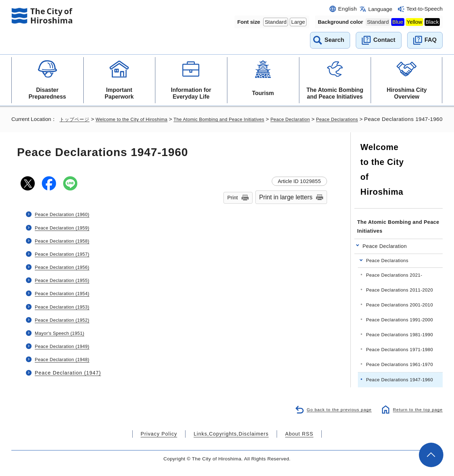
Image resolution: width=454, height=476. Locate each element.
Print (233, 207)
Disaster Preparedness (47, 93)
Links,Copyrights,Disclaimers (230, 443)
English (347, 9)
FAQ (431, 40)
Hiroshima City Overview (407, 93)
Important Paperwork (119, 93)
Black (432, 22)
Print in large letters (286, 206)
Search (334, 40)
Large (298, 22)
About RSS (290, 443)
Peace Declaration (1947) (67, 381)
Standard (276, 22)
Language (380, 9)
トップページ (76, 119)
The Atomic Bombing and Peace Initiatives (335, 93)
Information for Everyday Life (191, 93)
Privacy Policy (168, 443)
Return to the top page (416, 418)
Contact (384, 40)
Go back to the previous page (334, 418)
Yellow (414, 22)
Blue (398, 22)
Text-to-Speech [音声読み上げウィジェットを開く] (425, 9)
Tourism (263, 93)
